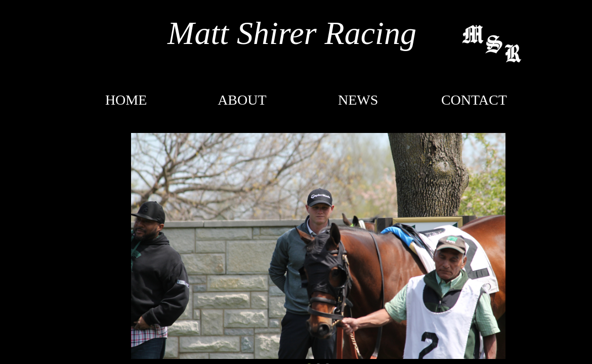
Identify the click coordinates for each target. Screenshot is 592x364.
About (242, 100)
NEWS (358, 100)
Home (126, 100)
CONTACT (474, 100)
